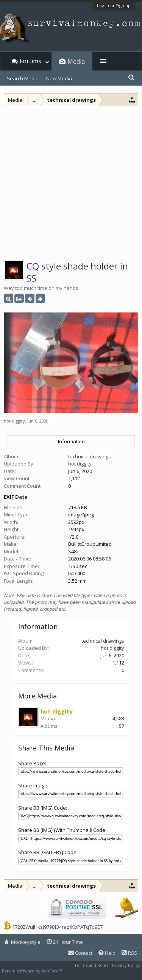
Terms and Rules (91, 965)
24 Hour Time (65, 942)
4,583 (118, 718)
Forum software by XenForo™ (32, 971)
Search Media (23, 78)
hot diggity (14, 421)
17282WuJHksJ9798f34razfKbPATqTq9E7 (57, 927)
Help (107, 953)
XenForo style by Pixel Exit (89, 971)
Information (71, 441)
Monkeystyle (23, 942)
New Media (59, 78)
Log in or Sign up (114, 5)
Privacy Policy (126, 965)
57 (122, 726)
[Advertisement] (71, 181)
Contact (80, 953)
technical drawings (90, 456)
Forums (30, 61)
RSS (129, 953)
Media (76, 61)
